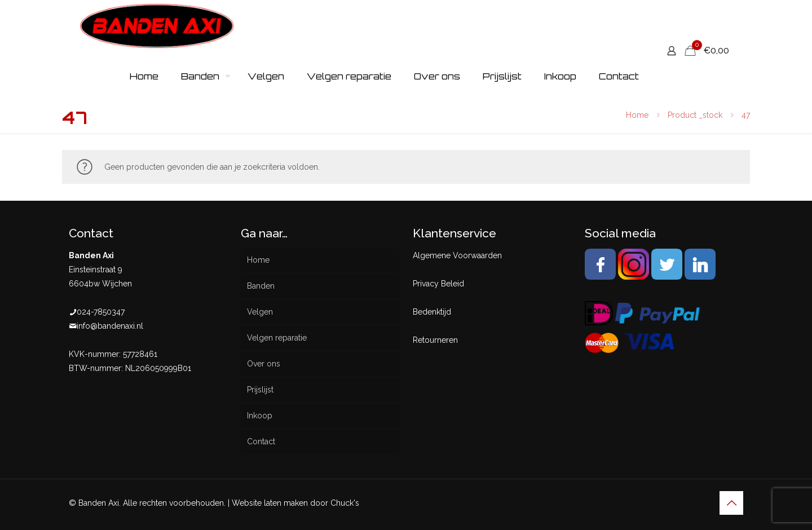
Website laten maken (270, 503)
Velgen (260, 312)
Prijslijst (260, 390)
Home (637, 115)
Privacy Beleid (438, 284)
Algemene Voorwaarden (457, 255)
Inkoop (260, 416)
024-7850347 (101, 312)
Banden (261, 286)
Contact (261, 441)
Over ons (264, 364)
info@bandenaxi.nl (110, 326)
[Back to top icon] (731, 503)
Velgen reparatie (277, 338)
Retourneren (435, 340)
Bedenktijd (432, 312)
